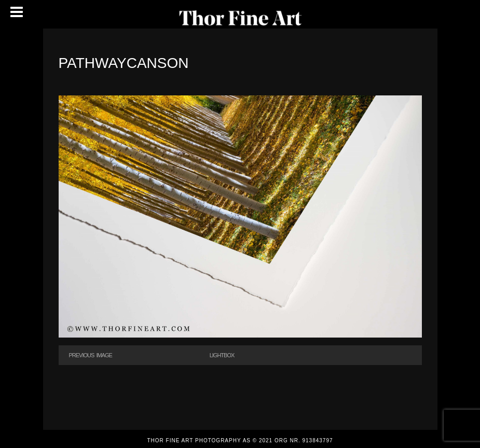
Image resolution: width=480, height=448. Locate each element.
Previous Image (91, 355)
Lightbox (222, 355)
